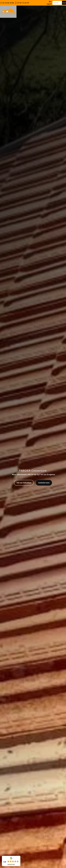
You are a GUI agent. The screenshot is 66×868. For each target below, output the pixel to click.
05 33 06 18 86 (8, 3)
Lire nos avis (11, 864)
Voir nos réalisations (24, 483)
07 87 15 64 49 (23, 3)
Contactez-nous (44, 483)
